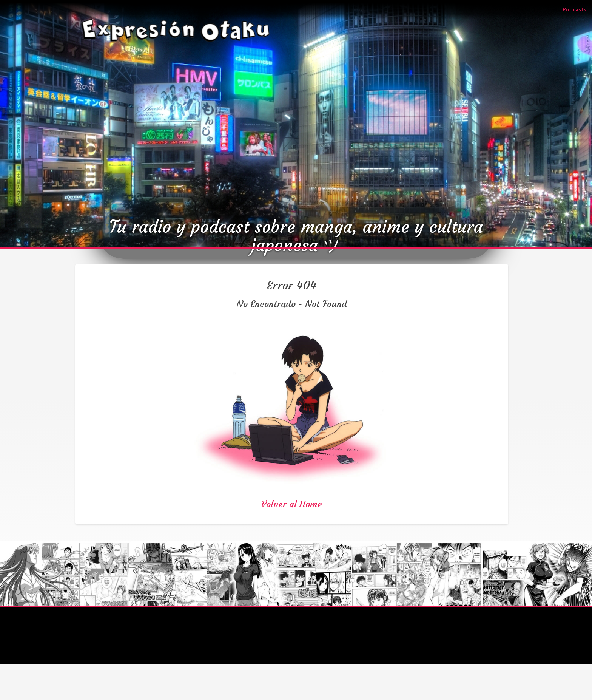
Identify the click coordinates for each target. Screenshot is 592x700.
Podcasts (577, 9)
